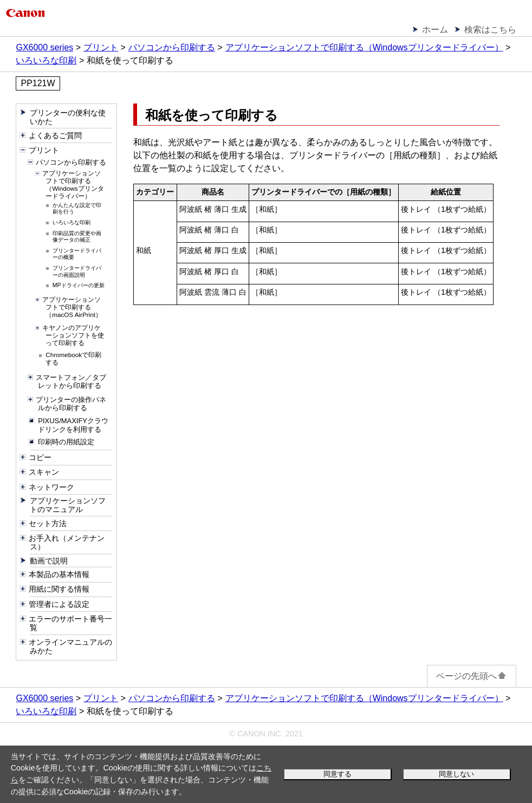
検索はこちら (490, 30)
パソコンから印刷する (172, 47)
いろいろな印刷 (46, 60)
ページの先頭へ (472, 676)
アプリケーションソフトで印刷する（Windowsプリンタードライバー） (364, 47)
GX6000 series (44, 47)
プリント (101, 47)
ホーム (435, 30)
